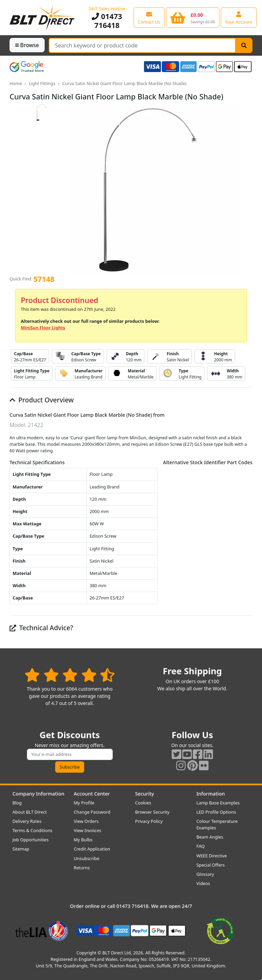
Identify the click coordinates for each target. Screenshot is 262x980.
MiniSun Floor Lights (43, 328)
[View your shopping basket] (193, 17)
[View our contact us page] (149, 17)
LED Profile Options (216, 812)
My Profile (84, 803)
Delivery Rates (27, 821)
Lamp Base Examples (218, 803)
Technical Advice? (41, 628)
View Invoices (88, 830)
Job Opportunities (31, 840)
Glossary (205, 874)
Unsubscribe (87, 858)
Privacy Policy (149, 821)
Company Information (38, 794)
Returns (82, 868)
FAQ (201, 846)
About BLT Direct (30, 812)
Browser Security (152, 812)
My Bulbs (83, 840)
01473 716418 (107, 21)
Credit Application (92, 849)
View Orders (86, 821)
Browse (27, 45)
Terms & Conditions (33, 830)
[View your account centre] (239, 17)
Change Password (92, 812)
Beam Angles (210, 837)
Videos (203, 883)
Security (145, 794)
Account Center (92, 794)
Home (16, 83)
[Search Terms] (142, 45)
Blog (17, 803)
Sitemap (21, 849)
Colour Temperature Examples (217, 824)
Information (211, 794)
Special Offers (211, 865)
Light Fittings (42, 83)
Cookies (143, 803)
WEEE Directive (212, 856)
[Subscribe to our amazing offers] (70, 754)
